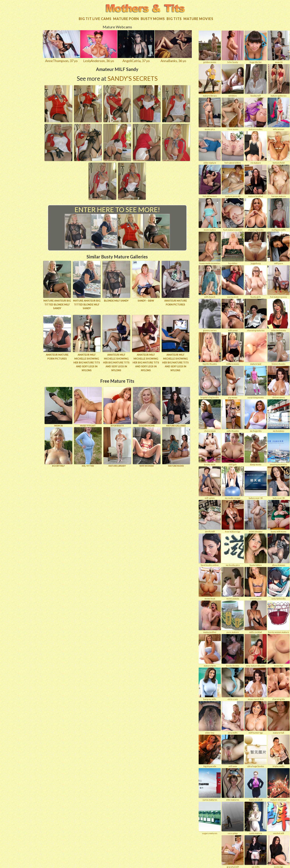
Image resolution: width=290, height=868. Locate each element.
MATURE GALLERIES (176, 406)
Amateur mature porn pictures (176, 302)
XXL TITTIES (88, 446)
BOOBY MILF (58, 446)
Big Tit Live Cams (95, 18)
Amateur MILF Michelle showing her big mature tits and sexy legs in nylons (87, 362)
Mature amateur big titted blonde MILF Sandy (57, 304)
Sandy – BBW (146, 300)
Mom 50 (58, 406)
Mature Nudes (176, 446)
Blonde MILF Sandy (116, 300)
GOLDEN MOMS (147, 406)
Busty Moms (153, 18)
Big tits (174, 18)
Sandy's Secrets (133, 78)
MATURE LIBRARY (117, 446)
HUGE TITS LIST (88, 406)
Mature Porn (126, 18)
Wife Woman (147, 446)
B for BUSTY (117, 406)
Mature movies (198, 18)
